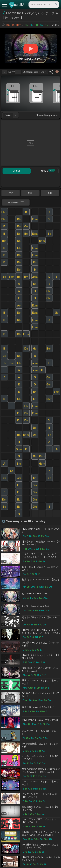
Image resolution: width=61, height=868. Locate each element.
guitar (8, 115)
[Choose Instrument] (16, 115)
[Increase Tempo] (18, 72)
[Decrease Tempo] (4, 72)
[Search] (56, 5)
